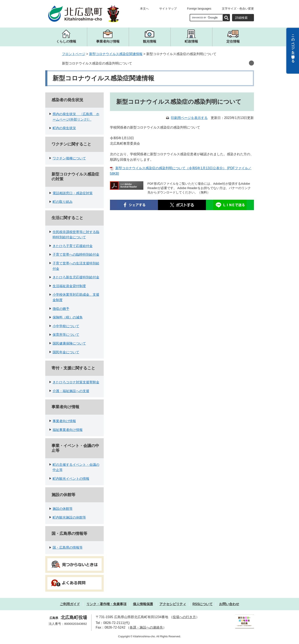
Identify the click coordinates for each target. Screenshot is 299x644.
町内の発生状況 (64, 128)
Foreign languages (199, 9)
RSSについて (203, 604)
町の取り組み (63, 202)
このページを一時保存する (293, 47)
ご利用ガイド (70, 604)
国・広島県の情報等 (69, 534)
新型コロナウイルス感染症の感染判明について (97, 63)
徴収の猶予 (61, 309)
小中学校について (66, 326)
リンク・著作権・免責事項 (106, 604)
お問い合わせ (229, 604)
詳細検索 (241, 18)
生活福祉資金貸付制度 (69, 286)
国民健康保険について (69, 343)
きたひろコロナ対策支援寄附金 (76, 382)
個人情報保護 (143, 604)
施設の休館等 (63, 495)
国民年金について (66, 352)
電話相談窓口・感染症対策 (73, 193)
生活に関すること (67, 218)
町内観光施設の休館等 (69, 517)
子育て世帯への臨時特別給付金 (76, 254)
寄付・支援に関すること (73, 368)
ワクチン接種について (69, 158)
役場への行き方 (184, 617)
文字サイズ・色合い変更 (238, 9)
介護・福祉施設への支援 (71, 391)
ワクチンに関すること (71, 144)
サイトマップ (168, 9)
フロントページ (74, 54)
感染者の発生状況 (67, 100)
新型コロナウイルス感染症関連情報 (116, 54)
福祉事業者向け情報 (68, 430)
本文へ (144, 9)
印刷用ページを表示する (189, 118)
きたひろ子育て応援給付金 (73, 246)
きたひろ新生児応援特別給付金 (76, 277)
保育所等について (66, 335)
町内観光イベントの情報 (71, 479)
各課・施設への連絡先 (146, 627)
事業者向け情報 (65, 407)
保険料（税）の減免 (68, 317)
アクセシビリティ (173, 604)
